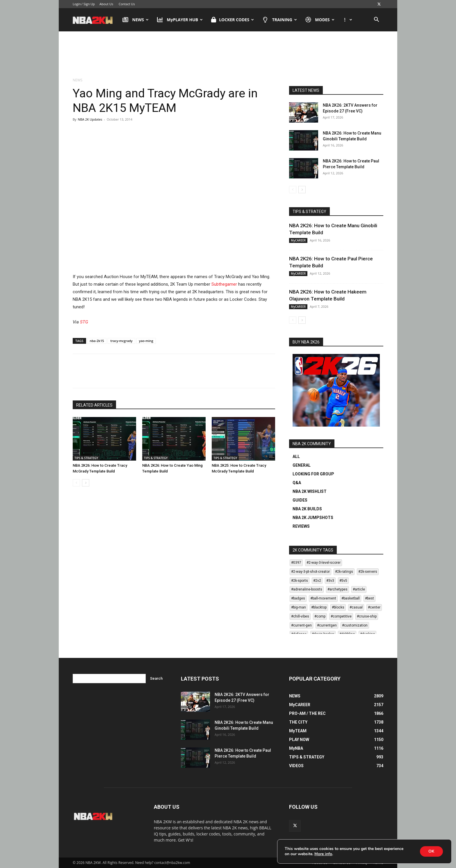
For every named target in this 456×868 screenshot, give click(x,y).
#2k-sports (300, 581)
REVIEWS (301, 526)
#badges (298, 598)
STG (84, 322)
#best (369, 598)
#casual (356, 607)
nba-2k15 (97, 341)
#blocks (338, 607)
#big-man (299, 607)
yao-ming (146, 341)
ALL (296, 457)
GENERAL (302, 465)
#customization (355, 625)
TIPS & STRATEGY (86, 458)
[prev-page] (76, 483)
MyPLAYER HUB (180, 20)
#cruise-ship (367, 616)
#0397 (296, 563)
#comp (320, 616)
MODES (320, 20)
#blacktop (319, 607)
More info (323, 854)
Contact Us (127, 4)
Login (77, 4)
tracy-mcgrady (121, 341)
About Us (106, 4)
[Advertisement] (228, 55)
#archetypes (337, 589)
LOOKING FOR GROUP (313, 474)
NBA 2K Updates (90, 119)
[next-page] (86, 483)
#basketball (351, 598)
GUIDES (300, 500)
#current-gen (301, 625)
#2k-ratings (344, 572)
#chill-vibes (300, 616)
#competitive (341, 616)
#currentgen (327, 625)
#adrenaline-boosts (307, 589)
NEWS (136, 20)
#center (374, 607)
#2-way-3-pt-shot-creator (310, 572)
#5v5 (343, 581)
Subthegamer (224, 284)
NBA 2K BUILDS (307, 509)
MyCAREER (298, 240)
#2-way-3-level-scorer (324, 563)
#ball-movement (323, 598)
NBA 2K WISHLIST (310, 491)
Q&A (297, 483)
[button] (376, 20)
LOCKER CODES (233, 20)
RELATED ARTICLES (94, 405)
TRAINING (280, 20)
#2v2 (317, 581)
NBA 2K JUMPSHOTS (313, 518)
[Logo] (96, 20)
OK (431, 851)
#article (359, 589)
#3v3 (330, 581)
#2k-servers (368, 572)
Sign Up (89, 4)
